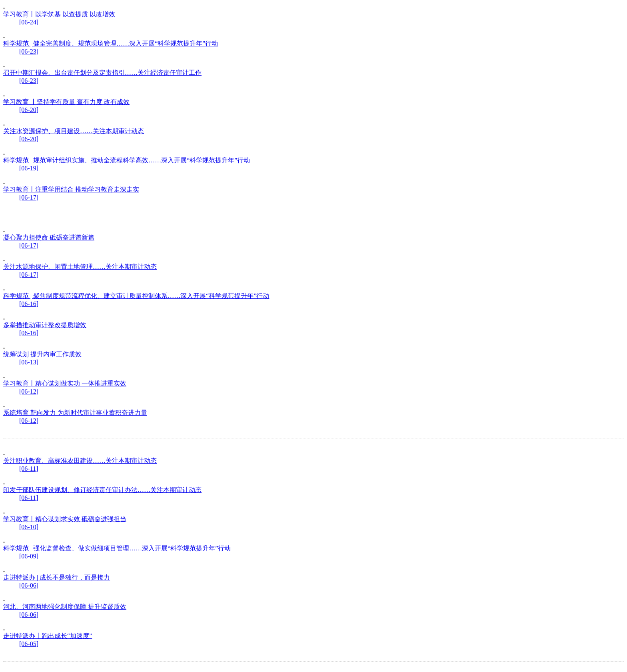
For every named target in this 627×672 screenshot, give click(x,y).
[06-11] (29, 469)
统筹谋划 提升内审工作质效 (42, 354)
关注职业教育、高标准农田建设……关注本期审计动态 (80, 461)
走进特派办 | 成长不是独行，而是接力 (57, 577)
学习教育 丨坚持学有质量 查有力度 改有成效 (66, 102)
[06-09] (29, 556)
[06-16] (29, 304)
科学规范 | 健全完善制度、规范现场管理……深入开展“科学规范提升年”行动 (111, 43)
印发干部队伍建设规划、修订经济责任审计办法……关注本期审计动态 (102, 490)
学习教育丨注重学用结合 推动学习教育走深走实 (71, 189)
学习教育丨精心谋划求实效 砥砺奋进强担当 (65, 519)
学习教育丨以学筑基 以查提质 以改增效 (59, 14)
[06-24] (29, 22)
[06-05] (29, 644)
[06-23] (29, 51)
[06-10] (29, 527)
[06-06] (29, 585)
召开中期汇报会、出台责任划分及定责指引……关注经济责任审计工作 (102, 73)
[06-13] (29, 362)
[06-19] (29, 168)
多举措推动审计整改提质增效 (45, 325)
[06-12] (29, 391)
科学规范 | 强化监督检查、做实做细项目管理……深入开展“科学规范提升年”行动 (117, 548)
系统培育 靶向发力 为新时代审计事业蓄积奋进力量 (75, 413)
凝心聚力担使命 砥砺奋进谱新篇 (49, 237)
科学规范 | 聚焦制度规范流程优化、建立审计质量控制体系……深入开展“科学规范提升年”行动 (136, 296)
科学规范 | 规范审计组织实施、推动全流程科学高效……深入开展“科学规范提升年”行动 (127, 160)
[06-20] (29, 110)
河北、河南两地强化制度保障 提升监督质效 (65, 607)
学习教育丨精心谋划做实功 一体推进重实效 (65, 383)
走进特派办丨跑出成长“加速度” (48, 636)
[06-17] (29, 197)
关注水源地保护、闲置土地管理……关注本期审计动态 (80, 267)
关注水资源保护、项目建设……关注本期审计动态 (74, 131)
